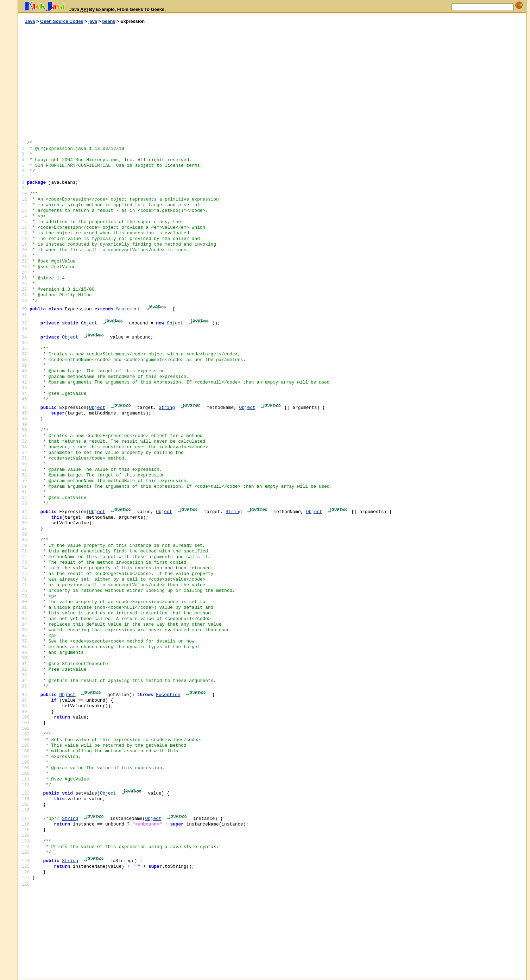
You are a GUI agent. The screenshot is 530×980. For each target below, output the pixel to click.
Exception (168, 695)
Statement (128, 309)
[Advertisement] (145, 75)
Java (30, 21)
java (93, 21)
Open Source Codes (62, 21)
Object (89, 323)
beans (109, 21)
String (167, 408)
